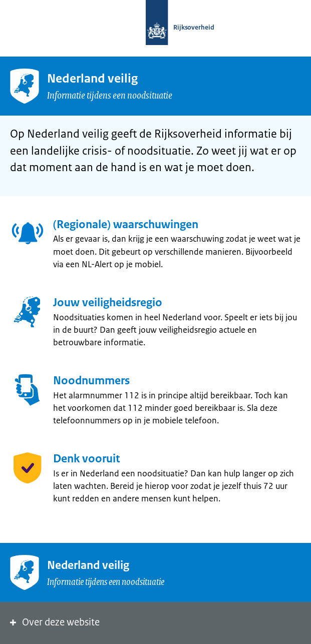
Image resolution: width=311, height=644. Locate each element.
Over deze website (54, 622)
